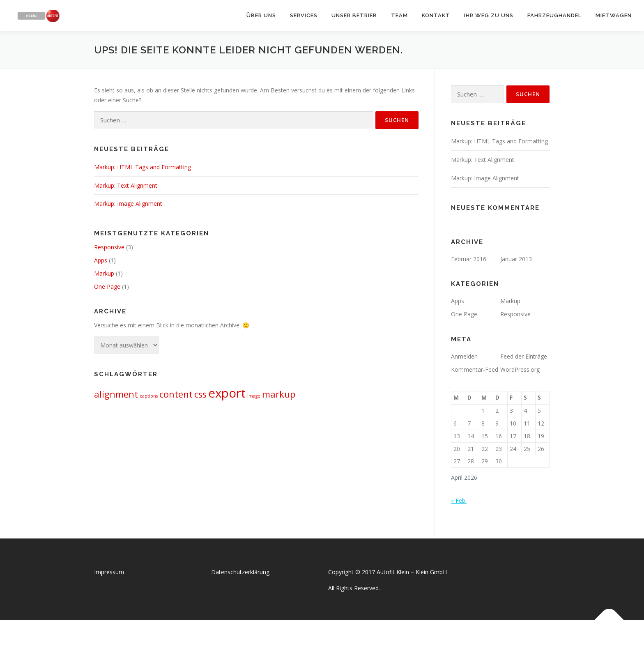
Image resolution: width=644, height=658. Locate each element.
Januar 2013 (516, 259)
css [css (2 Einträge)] (200, 394)
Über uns (261, 15)
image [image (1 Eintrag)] (254, 396)
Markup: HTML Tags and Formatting (143, 167)
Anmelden (464, 356)
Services (304, 15)
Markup (104, 273)
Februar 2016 (469, 259)
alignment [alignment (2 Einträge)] (116, 394)
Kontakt (436, 15)
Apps (101, 260)
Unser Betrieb (354, 15)
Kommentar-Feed (475, 369)
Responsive (109, 247)
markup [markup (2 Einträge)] (279, 394)
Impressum (109, 572)
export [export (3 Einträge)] (227, 393)
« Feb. (459, 500)
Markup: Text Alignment (126, 185)
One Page (107, 286)
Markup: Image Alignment (128, 204)
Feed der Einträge (524, 356)
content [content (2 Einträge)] (176, 394)
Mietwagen (614, 15)
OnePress (330, 639)
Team (399, 15)
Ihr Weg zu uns (489, 15)
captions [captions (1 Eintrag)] (149, 396)
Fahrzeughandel (554, 15)
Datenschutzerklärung (240, 572)
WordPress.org (520, 369)
